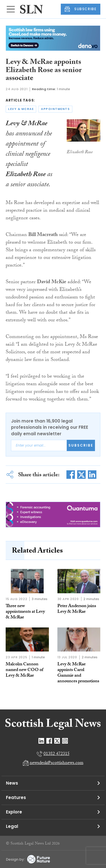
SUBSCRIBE (81, 9)
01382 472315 (57, 754)
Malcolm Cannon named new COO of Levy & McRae (24, 670)
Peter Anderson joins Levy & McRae (77, 609)
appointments (55, 109)
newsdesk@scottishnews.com (57, 763)
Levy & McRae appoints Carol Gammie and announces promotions (78, 673)
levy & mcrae (21, 109)
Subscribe (81, 445)
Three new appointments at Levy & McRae (25, 612)
